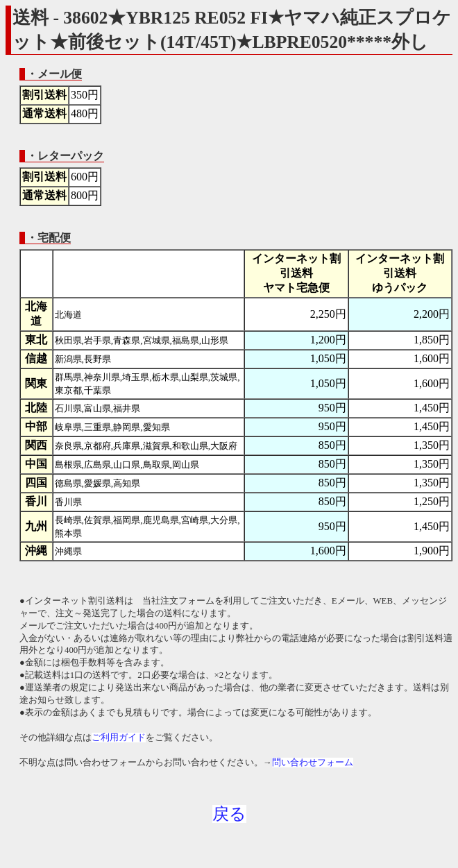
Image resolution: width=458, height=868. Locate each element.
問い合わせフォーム (313, 763)
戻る (229, 814)
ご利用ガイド (119, 738)
